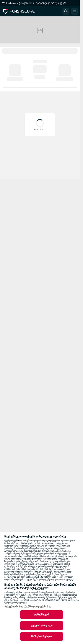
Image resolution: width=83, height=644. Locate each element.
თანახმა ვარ (41, 615)
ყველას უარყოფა (41, 625)
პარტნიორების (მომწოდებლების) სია (28, 607)
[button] (66, 11)
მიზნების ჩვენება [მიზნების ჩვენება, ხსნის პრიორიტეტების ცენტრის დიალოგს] (41, 636)
